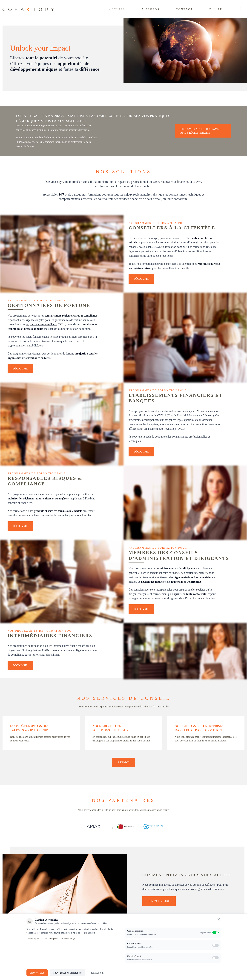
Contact (184, 9)
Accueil (117, 9)
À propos (151, 9)
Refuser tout (97, 973)
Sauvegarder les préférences (67, 973)
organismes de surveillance (42, 324)
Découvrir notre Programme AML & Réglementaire (201, 131)
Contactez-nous (159, 901)
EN (212, 9)
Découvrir (141, 279)
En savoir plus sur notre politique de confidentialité (51, 939)
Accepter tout (37, 973)
